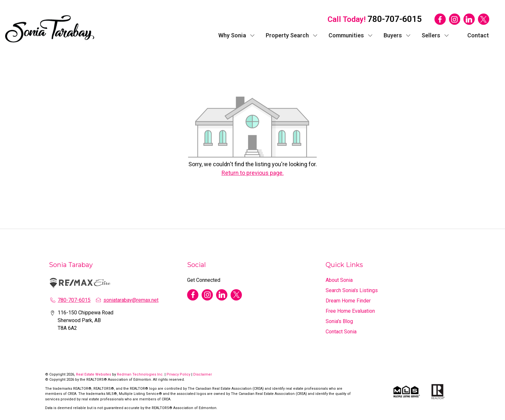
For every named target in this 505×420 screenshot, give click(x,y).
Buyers (393, 35)
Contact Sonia (341, 332)
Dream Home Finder (348, 301)
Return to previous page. (253, 173)
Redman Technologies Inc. (141, 374)
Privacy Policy (178, 374)
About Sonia (339, 280)
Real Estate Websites (94, 374)
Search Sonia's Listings (352, 290)
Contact (478, 35)
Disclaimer (203, 374)
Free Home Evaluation (350, 311)
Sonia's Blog (339, 321)
